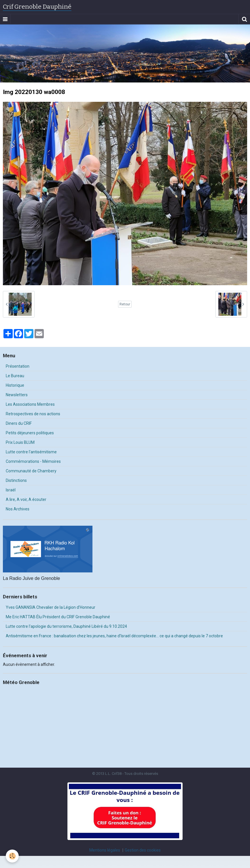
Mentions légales (105, 850)
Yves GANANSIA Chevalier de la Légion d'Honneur (51, 607)
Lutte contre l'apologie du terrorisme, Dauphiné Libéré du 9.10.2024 (66, 626)
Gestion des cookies (143, 850)
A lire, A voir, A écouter (26, 499)
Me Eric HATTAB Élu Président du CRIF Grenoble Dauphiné (58, 617)
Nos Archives (18, 509)
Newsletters (17, 395)
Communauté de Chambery (31, 471)
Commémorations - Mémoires (33, 461)
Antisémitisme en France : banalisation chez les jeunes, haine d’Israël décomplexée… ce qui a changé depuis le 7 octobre (114, 636)
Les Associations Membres (30, 404)
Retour (125, 304)
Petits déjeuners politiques (30, 433)
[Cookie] (12, 856)
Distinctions (16, 480)
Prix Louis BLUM (20, 442)
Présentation (18, 366)
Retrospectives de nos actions (33, 414)
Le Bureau (15, 376)
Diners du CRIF (19, 423)
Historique (15, 385)
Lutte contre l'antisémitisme (31, 452)
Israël (11, 490)
